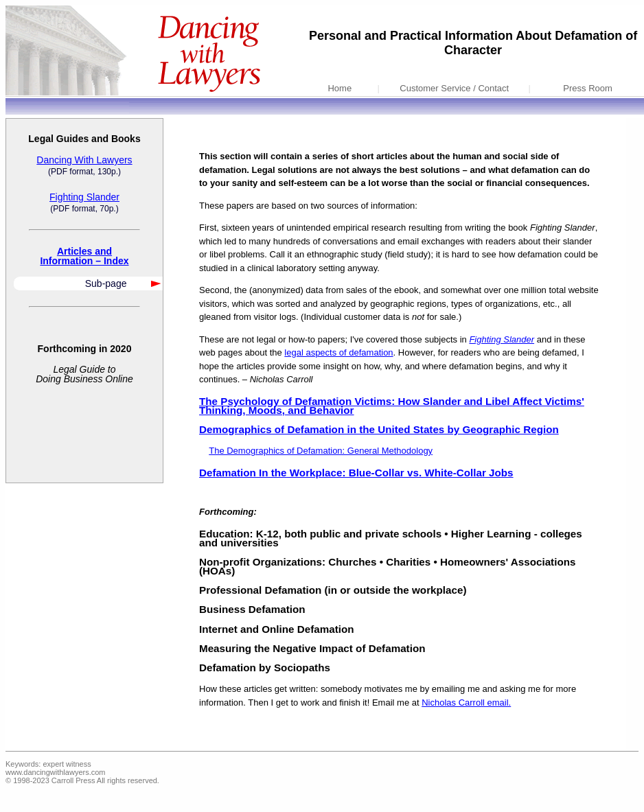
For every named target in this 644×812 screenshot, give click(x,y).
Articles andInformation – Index (84, 256)
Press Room (588, 88)
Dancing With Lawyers (84, 160)
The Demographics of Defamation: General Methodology (321, 451)
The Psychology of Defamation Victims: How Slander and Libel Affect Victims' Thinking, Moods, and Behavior (392, 406)
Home (340, 88)
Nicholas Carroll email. (466, 703)
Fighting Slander (84, 197)
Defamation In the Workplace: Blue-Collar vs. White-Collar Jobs (356, 473)
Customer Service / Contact (454, 88)
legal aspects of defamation (338, 352)
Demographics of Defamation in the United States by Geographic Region (379, 429)
